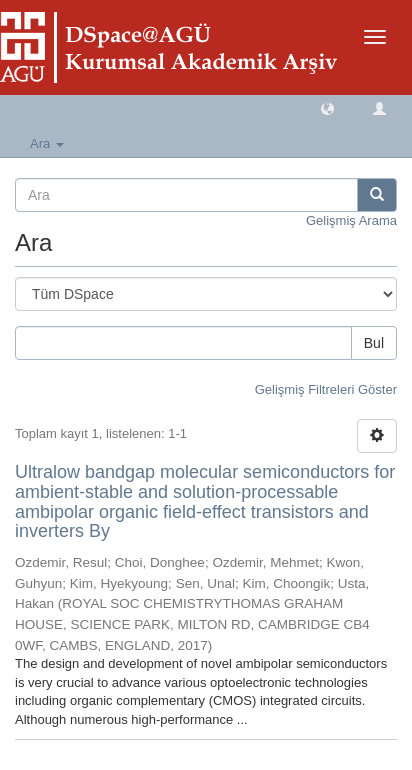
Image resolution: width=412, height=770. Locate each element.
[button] (327, 107)
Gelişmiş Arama (351, 220)
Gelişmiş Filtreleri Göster (326, 389)
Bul (374, 343)
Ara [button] (47, 143)
